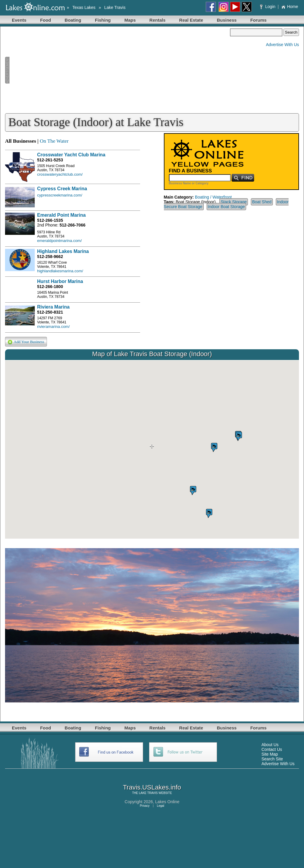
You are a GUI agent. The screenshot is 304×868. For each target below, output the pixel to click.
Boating (73, 20)
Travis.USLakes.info (152, 787)
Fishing (103, 20)
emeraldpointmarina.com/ (59, 241)
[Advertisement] (118, 70)
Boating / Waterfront (213, 197)
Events (19, 20)
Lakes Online (167, 802)
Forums (258, 20)
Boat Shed (262, 202)
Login (268, 7)
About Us (270, 745)
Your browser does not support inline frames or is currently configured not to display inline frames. (152, 449)
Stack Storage (234, 202)
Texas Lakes (84, 7)
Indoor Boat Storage (226, 207)
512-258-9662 (50, 257)
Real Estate (191, 20)
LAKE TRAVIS (148, 793)
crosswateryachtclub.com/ (60, 174)
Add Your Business (26, 342)
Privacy (145, 806)
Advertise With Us (282, 45)
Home (290, 7)
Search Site (272, 759)
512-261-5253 (50, 160)
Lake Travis (115, 7)
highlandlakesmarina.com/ (60, 271)
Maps (130, 20)
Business (227, 20)
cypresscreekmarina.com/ (60, 195)
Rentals (157, 20)
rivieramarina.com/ (53, 327)
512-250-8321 (50, 312)
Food (46, 20)
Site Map (270, 754)
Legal (161, 806)
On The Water (54, 141)
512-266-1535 (50, 220)
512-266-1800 (50, 287)
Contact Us (272, 749)
